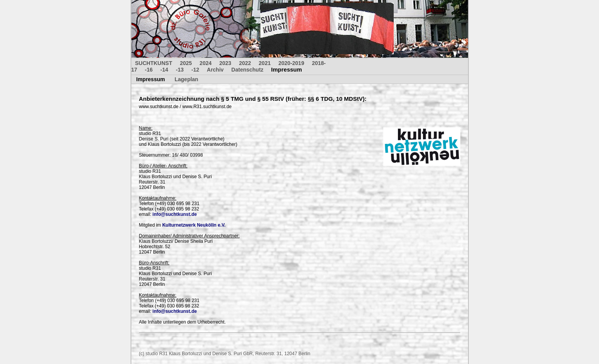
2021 (265, 63)
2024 (206, 63)
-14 (164, 70)
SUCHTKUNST (154, 63)
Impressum (287, 69)
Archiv (215, 70)
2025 (186, 63)
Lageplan (186, 79)
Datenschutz (247, 70)
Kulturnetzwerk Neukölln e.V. (194, 225)
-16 (149, 70)
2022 (245, 63)
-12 (195, 70)
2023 (225, 63)
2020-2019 (291, 63)
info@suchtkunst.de (175, 214)
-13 (180, 70)
